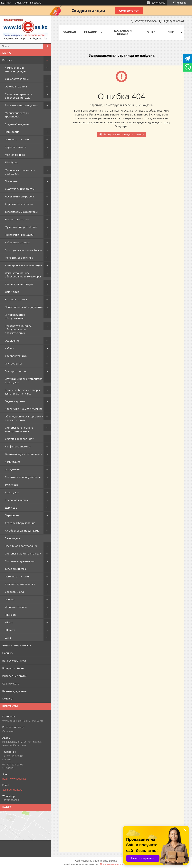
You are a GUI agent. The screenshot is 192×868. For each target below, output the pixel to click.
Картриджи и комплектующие (24, 409)
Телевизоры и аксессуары (21, 212)
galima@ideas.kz (12, 790)
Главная (69, 32)
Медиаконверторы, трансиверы (17, 115)
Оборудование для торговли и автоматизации (24, 418)
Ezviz (8, 638)
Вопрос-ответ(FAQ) (14, 661)
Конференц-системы (18, 446)
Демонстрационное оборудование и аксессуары (23, 275)
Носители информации (19, 235)
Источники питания (17, 139)
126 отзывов (158, 3)
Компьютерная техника (20, 584)
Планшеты (12, 181)
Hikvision (10, 615)
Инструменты (13, 364)
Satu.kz (113, 861)
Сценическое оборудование (23, 477)
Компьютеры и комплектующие (15, 69)
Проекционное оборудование (24, 307)
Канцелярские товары (19, 284)
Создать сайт (22, 3)
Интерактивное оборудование (15, 316)
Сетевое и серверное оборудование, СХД (19, 96)
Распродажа (13, 538)
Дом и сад (11, 508)
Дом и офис (12, 292)
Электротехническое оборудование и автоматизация (18, 329)
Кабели (10, 348)
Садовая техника (16, 356)
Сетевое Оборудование (20, 523)
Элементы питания (17, 219)
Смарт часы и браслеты (20, 189)
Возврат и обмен (13, 668)
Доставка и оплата (123, 32)
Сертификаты (11, 683)
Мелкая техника (15, 155)
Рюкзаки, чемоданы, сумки (22, 105)
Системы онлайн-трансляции (23, 554)
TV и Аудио (12, 162)
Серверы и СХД (14, 592)
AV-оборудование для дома (22, 531)
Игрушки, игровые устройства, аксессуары (24, 381)
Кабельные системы (18, 242)
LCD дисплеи (13, 469)
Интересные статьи (15, 676)
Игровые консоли (16, 607)
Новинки (8, 653)
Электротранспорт (17, 371)
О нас (151, 32)
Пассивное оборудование (21, 546)
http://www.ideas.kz (14, 779)
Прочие (10, 599)
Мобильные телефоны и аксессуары (20, 172)
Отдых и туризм (15, 401)
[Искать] (47, 46)
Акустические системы (19, 204)
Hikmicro (10, 630)
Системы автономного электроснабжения (19, 429)
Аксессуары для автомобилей (23, 250)
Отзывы (7, 699)
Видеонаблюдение (17, 124)
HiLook (9, 622)
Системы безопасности (19, 439)
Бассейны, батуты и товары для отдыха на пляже (22, 392)
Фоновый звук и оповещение (24, 454)
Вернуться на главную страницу (124, 134)
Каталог (7, 60)
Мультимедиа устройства (21, 227)
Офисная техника (16, 86)
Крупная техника (16, 147)
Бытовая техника (16, 299)
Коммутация (13, 462)
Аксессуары (12, 492)
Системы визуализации (20, 561)
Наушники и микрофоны (20, 196)
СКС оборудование (17, 79)
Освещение (12, 341)
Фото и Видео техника (19, 258)
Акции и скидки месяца (17, 645)
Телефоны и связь (16, 569)
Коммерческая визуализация (23, 265)
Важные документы (15, 691)
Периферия (12, 132)
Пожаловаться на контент (114, 864)
